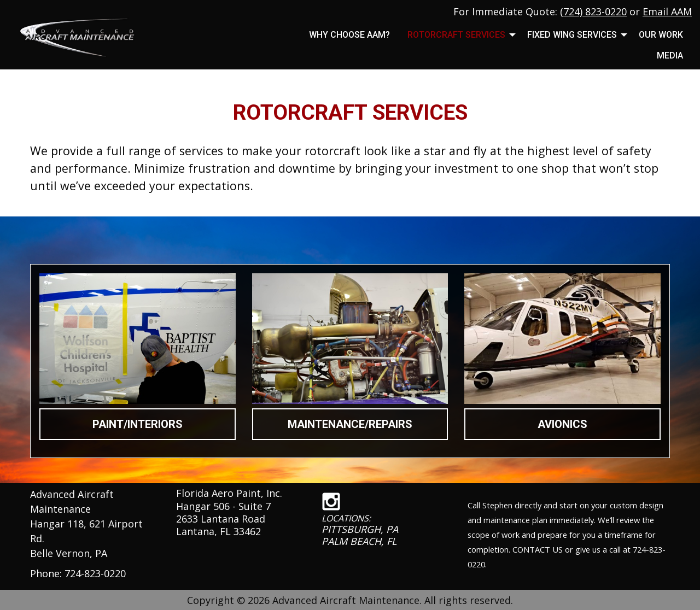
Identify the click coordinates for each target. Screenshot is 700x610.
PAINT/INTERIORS (138, 424)
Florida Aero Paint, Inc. (229, 493)
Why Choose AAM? (349, 35)
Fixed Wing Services (572, 35)
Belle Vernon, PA (69, 553)
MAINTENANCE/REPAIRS (350, 424)
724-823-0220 (95, 573)
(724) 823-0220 (593, 11)
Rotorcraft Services (456, 35)
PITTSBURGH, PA (360, 529)
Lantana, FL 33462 (218, 531)
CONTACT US (538, 549)
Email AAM (667, 11)
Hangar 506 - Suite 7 (223, 506)
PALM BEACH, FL (359, 541)
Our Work (661, 35)
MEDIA (670, 55)
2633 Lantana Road (221, 519)
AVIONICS (562, 424)
